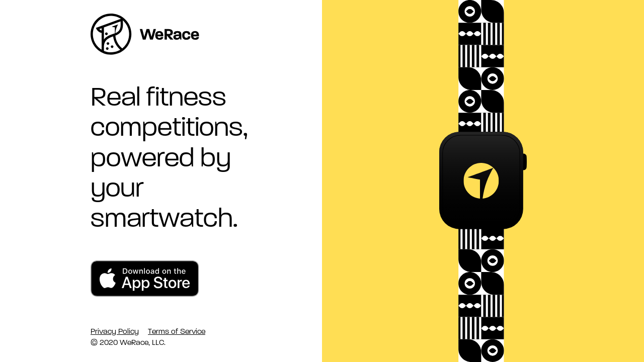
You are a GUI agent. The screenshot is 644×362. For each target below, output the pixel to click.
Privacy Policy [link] (115, 331)
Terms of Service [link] (177, 331)
